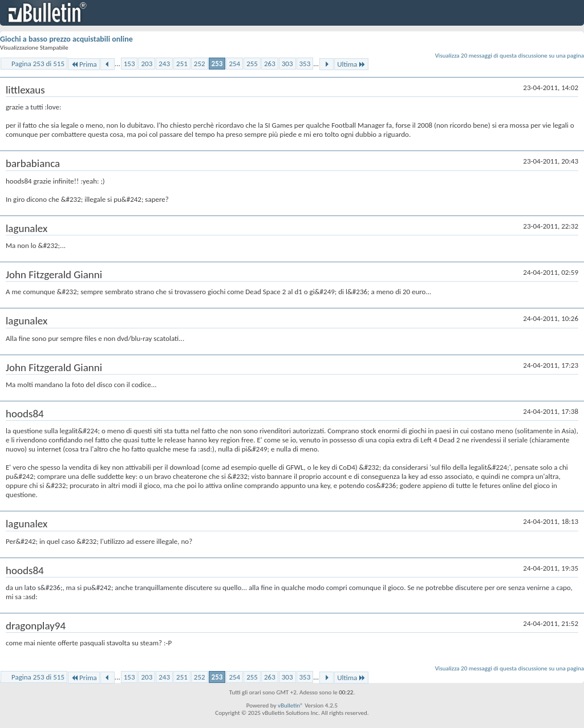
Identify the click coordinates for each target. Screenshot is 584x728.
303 (287, 64)
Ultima (351, 64)
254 (234, 64)
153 (129, 64)
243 (164, 64)
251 (182, 64)
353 (305, 64)
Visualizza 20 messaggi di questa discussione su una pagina (510, 56)
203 (147, 64)
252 (200, 64)
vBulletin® (291, 705)
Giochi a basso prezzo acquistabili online (66, 39)
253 (217, 64)
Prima (84, 64)
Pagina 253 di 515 (38, 64)
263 (270, 64)
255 (252, 64)
